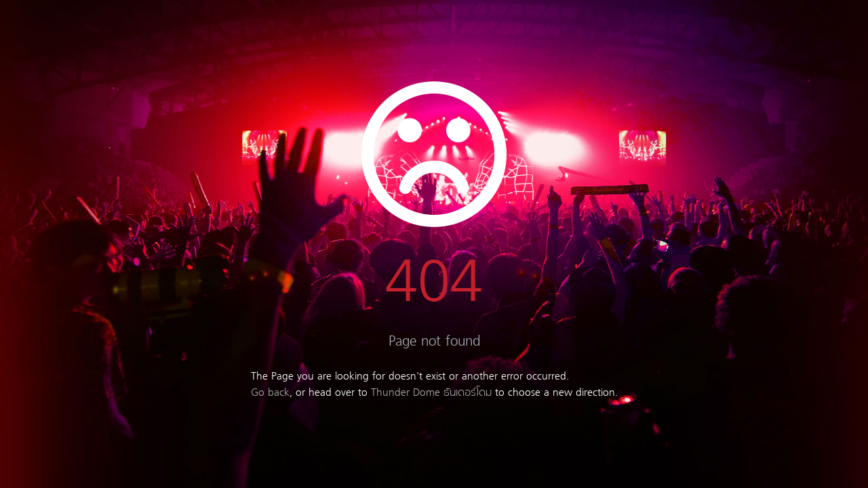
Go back (270, 393)
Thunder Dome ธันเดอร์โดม (431, 393)
